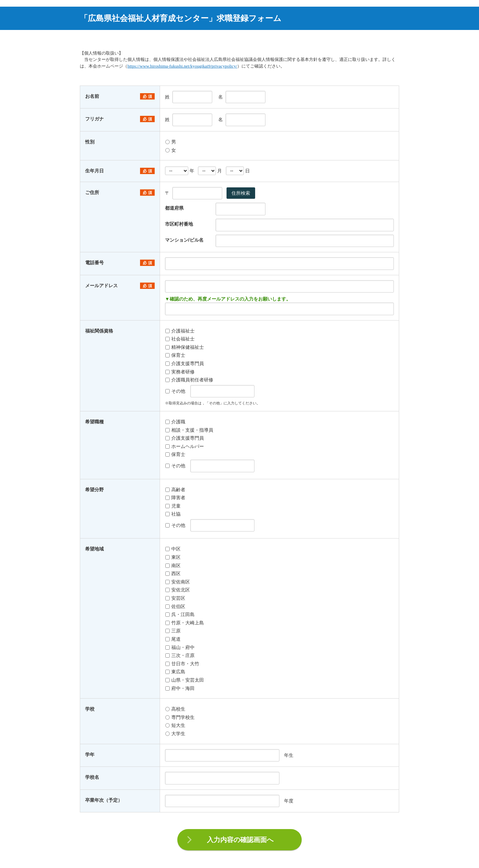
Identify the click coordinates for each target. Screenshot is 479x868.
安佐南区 (178, 582)
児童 (173, 506)
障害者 (175, 498)
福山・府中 (180, 647)
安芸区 (175, 598)
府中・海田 (180, 688)
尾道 (173, 639)
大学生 (175, 734)
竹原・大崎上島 (185, 623)
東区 (173, 557)
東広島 (175, 672)
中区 (173, 549)
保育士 (175, 355)
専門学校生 (180, 717)
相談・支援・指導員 (189, 430)
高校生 (175, 709)
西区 (173, 573)
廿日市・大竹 (182, 664)
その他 (175, 391)
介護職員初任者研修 (189, 380)
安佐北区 (178, 590)
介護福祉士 (180, 331)
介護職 (175, 422)
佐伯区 (175, 606)
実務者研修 (180, 372)
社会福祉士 (180, 339)
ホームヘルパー (185, 446)
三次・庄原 (180, 655)
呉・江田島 (180, 614)
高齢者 (175, 490)
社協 (173, 514)
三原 (173, 631)
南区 (173, 565)
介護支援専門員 (185, 363)
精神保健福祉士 (185, 347)
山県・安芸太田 (185, 680)
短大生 (175, 725)
